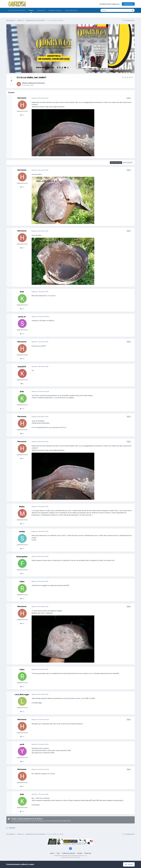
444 (22, 599)
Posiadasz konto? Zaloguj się (110, 4)
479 (22, 524)
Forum (31, 11)
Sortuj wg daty (128, 163)
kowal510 (22, 367)
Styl (59, 853)
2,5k (22, 334)
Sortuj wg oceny (116, 163)
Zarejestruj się (128, 4)
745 (22, 549)
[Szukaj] (110, 10)
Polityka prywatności (69, 853)
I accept (129, 864)
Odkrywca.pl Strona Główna (17, 10)
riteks (22, 581)
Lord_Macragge (22, 694)
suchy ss (22, 317)
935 (22, 761)
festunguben (22, 557)
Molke (22, 507)
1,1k (22, 574)
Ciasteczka (88, 853)
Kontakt (80, 853)
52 (22, 384)
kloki (22, 292)
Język (52, 853)
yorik (22, 744)
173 (22, 711)
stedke (22, 532)
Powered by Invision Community (70, 857)
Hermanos (41, 83)
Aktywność (41, 10)
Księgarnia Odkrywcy (55, 10)
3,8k (22, 309)
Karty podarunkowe (71, 10)
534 (22, 115)
